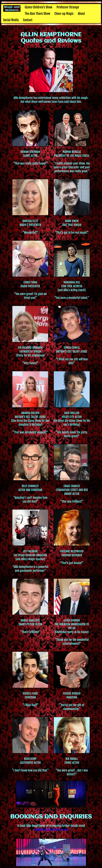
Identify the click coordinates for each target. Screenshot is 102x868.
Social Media (11, 20)
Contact (28, 20)
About (81, 14)
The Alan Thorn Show (37, 14)
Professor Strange (68, 7)
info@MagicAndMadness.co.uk (51, 830)
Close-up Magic (64, 14)
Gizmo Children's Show (39, 7)
